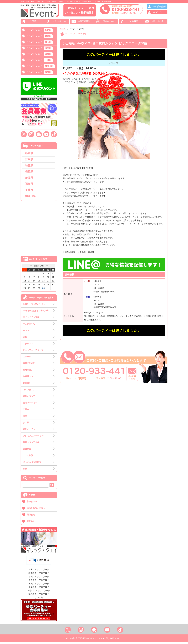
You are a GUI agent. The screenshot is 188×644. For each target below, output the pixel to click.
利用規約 (31, 516)
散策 (25, 470)
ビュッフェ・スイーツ (33, 352)
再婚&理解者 (29, 365)
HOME (63, 29)
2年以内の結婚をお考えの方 (36, 312)
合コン (26, 332)
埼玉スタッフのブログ (39, 571)
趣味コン (27, 385)
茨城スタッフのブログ (39, 585)
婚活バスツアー (30, 398)
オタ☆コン (28, 345)
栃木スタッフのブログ (39, 575)
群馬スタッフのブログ (39, 578)
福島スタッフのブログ (39, 596)
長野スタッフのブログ (39, 582)
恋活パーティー (30, 404)
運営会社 (31, 523)
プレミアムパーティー (33, 437)
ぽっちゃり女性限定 (32, 464)
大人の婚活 (28, 457)
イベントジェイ (39, 30)
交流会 (26, 411)
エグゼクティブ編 (31, 319)
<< (31, 268)
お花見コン (28, 378)
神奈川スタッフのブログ (39, 592)
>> (47, 268)
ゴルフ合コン (29, 391)
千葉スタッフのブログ (39, 589)
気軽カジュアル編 (31, 444)
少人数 (26, 424)
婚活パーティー (30, 431)
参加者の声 (32, 503)
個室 (25, 418)
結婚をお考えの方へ (36, 510)
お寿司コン (28, 371)
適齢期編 (27, 450)
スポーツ (27, 358)
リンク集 (39, 599)
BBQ (25, 339)
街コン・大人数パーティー (35, 306)
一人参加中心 (29, 325)
